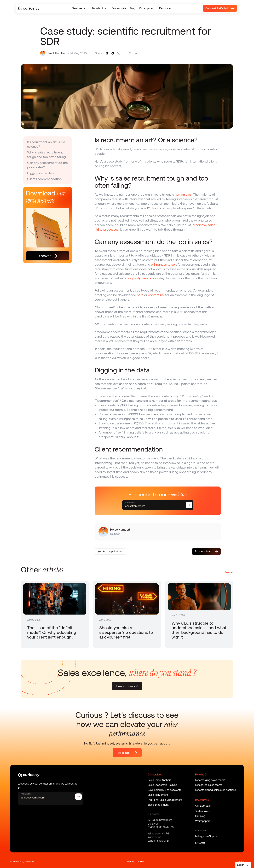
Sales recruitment (158, 795)
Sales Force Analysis (159, 780)
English (241, 865)
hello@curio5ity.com (207, 836)
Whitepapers (203, 821)
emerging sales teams (212, 780)
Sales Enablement (158, 805)
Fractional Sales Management (165, 800)
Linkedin (200, 843)
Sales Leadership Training (162, 785)
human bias (183, 194)
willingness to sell (164, 264)
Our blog (200, 816)
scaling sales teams (211, 785)
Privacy (241, 862)
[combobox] (243, 865)
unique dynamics (139, 278)
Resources (165, 8)
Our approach (147, 8)
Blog (133, 8)
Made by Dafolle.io (136, 861)
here (140, 295)
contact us (157, 295)
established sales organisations (218, 790)
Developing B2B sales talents (165, 790)
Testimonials (119, 8)
